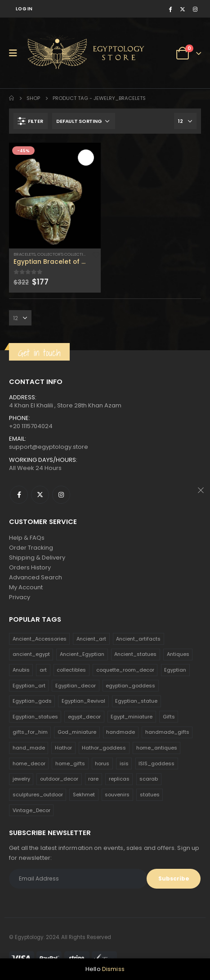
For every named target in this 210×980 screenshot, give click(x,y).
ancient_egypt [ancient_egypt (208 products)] (31, 654)
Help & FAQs (27, 538)
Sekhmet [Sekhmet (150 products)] (84, 795)
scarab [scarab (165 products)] (149, 779)
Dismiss (113, 969)
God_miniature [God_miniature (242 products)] (77, 732)
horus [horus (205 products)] (102, 763)
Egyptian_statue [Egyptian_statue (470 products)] (136, 701)
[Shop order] (84, 121)
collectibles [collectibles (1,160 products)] (71, 670)
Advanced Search (36, 577)
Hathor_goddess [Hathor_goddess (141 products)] (104, 748)
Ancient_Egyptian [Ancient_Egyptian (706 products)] (82, 654)
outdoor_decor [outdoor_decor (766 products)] (59, 779)
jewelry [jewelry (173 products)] (21, 779)
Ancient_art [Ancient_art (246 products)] (91, 639)
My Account (26, 587)
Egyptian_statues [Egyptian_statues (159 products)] (35, 717)
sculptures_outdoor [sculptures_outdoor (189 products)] (38, 795)
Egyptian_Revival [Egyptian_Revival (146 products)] (83, 701)
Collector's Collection (63, 254)
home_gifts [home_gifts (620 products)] (70, 763)
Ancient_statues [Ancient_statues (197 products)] (135, 654)
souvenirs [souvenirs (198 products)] (117, 795)
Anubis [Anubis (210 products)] (21, 670)
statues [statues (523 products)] (150, 795)
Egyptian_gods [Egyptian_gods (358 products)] (32, 701)
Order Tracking (31, 548)
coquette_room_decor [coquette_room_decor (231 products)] (125, 670)
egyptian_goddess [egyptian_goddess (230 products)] (130, 686)
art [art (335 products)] (43, 670)
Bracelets (25, 254)
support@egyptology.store (49, 447)
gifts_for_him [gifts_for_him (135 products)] (30, 732)
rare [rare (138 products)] (93, 779)
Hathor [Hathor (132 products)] (63, 748)
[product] (55, 195)
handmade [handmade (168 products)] (121, 732)
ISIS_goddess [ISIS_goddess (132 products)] (156, 763)
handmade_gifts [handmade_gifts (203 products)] (167, 732)
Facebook (19, 495)
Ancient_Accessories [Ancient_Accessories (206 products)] (40, 639)
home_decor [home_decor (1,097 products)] (29, 763)
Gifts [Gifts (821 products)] (169, 717)
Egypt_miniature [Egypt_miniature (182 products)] (132, 717)
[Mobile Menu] (16, 53)
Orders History (30, 567)
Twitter (40, 495)
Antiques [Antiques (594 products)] (178, 654)
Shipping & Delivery (37, 558)
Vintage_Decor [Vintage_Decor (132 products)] (31, 810)
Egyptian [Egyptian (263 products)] (175, 670)
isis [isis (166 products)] (124, 763)
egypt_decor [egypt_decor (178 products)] (84, 717)
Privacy (20, 597)
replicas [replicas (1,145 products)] (119, 779)
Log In (24, 9)
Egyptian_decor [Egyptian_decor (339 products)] (76, 686)
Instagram (61, 495)
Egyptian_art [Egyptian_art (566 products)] (29, 686)
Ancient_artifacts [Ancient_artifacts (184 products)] (138, 639)
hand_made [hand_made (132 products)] (29, 748)
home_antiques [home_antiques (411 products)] (157, 748)
